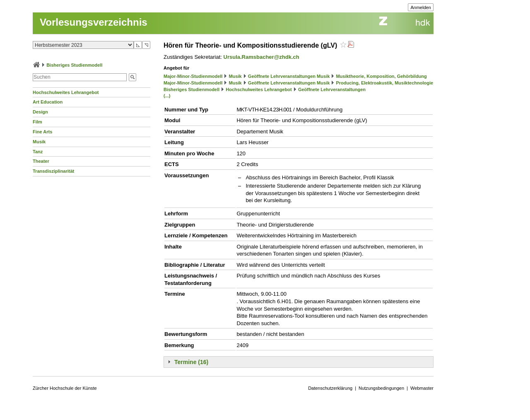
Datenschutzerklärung (330, 388)
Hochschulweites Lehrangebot (66, 92)
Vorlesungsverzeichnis (94, 22)
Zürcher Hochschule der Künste (65, 388)
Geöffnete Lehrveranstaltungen (332, 89)
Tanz (38, 152)
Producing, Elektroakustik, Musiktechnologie (384, 83)
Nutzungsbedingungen (381, 388)
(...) (167, 96)
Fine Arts (42, 132)
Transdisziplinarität (53, 171)
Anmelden (421, 7)
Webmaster (422, 388)
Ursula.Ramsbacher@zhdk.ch (261, 57)
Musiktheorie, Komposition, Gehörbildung (381, 76)
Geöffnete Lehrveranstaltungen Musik (289, 76)
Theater (41, 161)
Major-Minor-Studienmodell (193, 76)
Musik (39, 142)
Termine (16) (191, 362)
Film (37, 122)
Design (40, 112)
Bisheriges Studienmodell (74, 65)
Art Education (48, 102)
